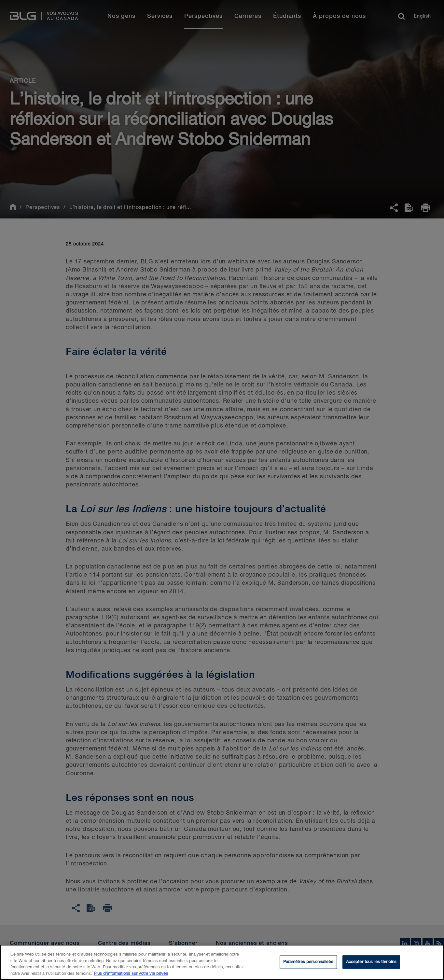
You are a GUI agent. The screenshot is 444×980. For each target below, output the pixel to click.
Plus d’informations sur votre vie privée (131, 977)
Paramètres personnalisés (308, 966)
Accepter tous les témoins (371, 966)
